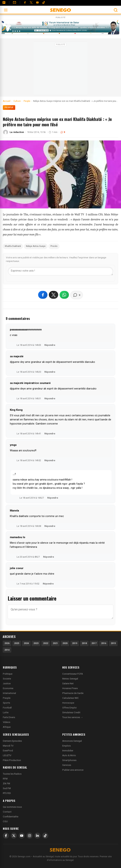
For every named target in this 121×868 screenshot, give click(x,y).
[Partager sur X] (54, 295)
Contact (7, 812)
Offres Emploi (69, 708)
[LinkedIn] (37, 836)
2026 (7, 643)
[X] (14, 836)
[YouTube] (37, 3)
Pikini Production (12, 760)
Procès (54, 246)
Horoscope (68, 703)
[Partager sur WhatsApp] (64, 295)
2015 (113, 643)
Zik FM (6, 783)
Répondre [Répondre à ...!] (53, 498)
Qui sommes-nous (12, 807)
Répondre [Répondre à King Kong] (50, 434)
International (9, 693)
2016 (104, 643)
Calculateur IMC (71, 698)
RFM (5, 779)
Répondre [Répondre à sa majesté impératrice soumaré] (50, 398)
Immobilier (68, 751)
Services (67, 765)
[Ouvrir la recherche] (116, 10)
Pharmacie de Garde (73, 693)
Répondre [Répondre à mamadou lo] (49, 557)
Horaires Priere (70, 688)
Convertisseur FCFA (73, 674)
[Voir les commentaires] (77, 295)
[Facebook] (25, 3)
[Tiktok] (44, 3)
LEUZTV (7, 755)
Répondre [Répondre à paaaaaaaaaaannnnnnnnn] (50, 345)
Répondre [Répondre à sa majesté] (50, 372)
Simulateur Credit (71, 712)
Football (7, 708)
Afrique (7, 727)
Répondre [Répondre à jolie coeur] (48, 584)
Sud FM (7, 788)
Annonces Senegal (72, 741)
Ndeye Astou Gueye (36, 246)
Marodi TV (8, 746)
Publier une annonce (73, 770)
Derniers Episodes (12, 741)
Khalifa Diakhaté (13, 246)
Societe (7, 679)
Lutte (6, 712)
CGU (5, 821)
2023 (36, 643)
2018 (84, 643)
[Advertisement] (60, 70)
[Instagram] (30, 836)
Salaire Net (68, 683)
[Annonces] (4, 3)
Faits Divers (9, 717)
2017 (94, 643)
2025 (17, 643)
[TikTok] (45, 836)
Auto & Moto (69, 755)
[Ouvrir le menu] (6, 10)
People (9, 107)
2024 (26, 643)
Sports (6, 703)
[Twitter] (31, 3)
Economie (8, 688)
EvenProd (8, 751)
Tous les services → (73, 717)
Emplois (66, 746)
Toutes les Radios (12, 774)
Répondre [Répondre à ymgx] (50, 460)
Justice (7, 683)
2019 (75, 643)
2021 (55, 643)
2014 (7, 650)
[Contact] (14, 3)
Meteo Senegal (70, 679)
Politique (8, 674)
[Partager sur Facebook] (43, 295)
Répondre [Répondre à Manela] (50, 526)
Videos (7, 722)
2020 (65, 643)
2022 (46, 643)
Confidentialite (11, 817)
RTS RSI (7, 793)
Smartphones (69, 760)
